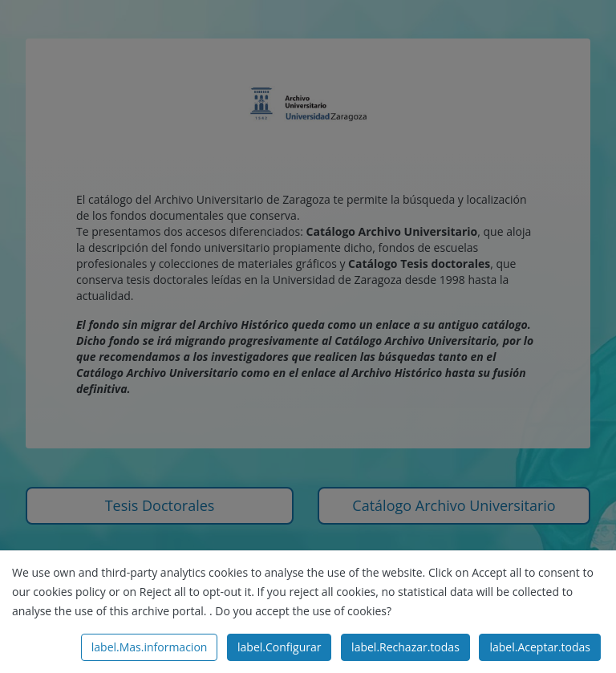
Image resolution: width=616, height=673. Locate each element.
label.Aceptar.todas (540, 647)
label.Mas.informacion (150, 647)
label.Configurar (279, 647)
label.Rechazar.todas (405, 647)
